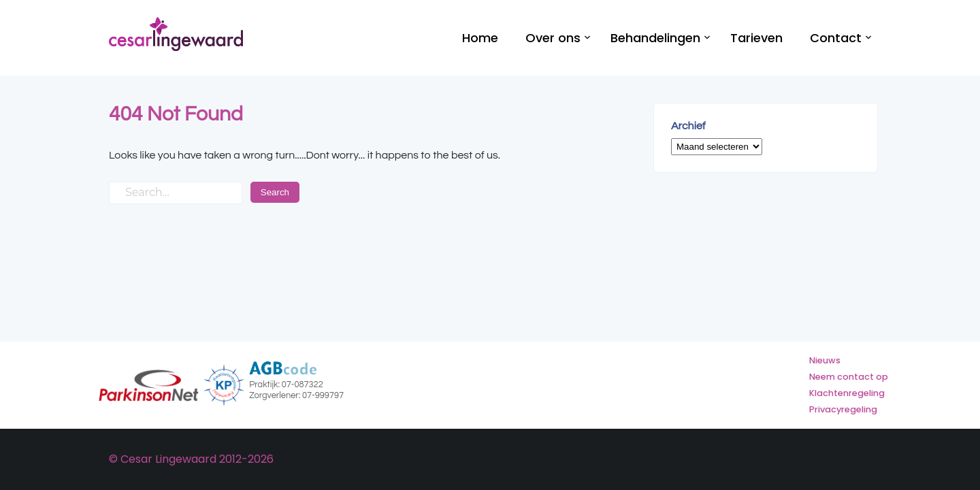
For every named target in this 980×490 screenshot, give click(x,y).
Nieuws (825, 360)
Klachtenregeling (847, 393)
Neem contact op (849, 377)
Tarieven (756, 38)
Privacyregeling (843, 409)
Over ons (553, 38)
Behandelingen (655, 38)
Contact (836, 38)
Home (480, 38)
